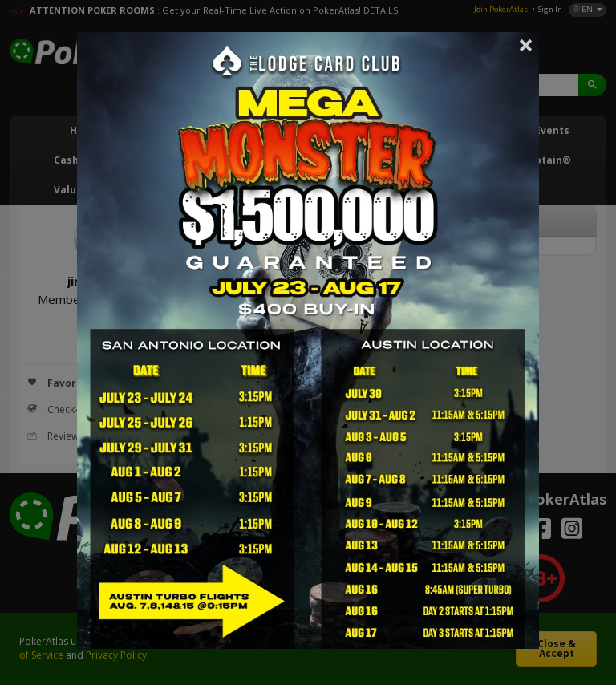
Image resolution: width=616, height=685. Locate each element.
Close (526, 45)
